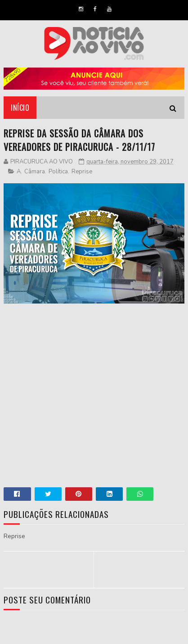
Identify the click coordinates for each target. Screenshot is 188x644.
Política (58, 172)
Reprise (82, 172)
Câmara (35, 172)
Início (20, 108)
